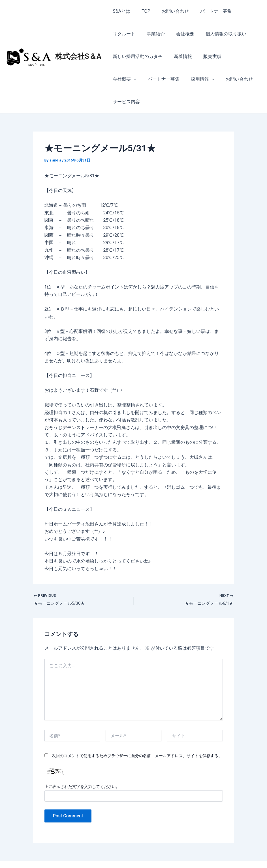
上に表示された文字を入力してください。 (82, 765)
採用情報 (164, 79)
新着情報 (180, 56)
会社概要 (148, 34)
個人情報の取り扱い (186, 34)
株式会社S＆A (78, 45)
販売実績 (207, 56)
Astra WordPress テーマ (180, 854)
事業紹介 (121, 34)
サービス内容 (235, 79)
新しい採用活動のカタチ (136, 56)
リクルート (244, 11)
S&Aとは (120, 11)
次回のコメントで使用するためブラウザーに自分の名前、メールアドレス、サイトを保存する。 (137, 734)
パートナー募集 (208, 11)
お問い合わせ (170, 11)
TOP (142, 11)
